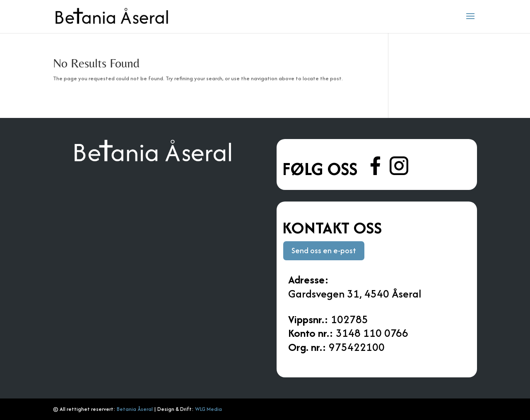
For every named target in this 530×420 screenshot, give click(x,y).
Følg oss (322, 169)
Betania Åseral (135, 409)
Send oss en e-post (324, 251)
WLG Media (208, 409)
